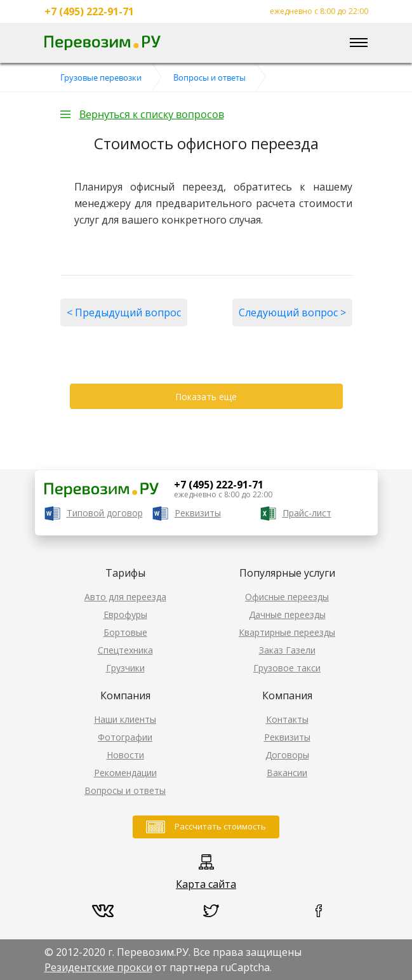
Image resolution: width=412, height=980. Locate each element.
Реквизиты (198, 513)
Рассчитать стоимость (220, 826)
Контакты (287, 719)
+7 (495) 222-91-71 (89, 11)
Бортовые (125, 632)
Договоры (287, 755)
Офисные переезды (287, 597)
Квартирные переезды (287, 632)
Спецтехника (125, 650)
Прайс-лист (307, 513)
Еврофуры (125, 614)
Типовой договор (105, 513)
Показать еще (206, 397)
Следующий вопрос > (292, 312)
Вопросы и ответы (125, 790)
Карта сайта (206, 884)
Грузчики (125, 668)
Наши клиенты (125, 719)
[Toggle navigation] (359, 43)
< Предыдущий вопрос (124, 312)
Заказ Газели (287, 650)
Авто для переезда (125, 597)
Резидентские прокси (98, 967)
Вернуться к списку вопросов (152, 114)
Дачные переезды (287, 614)
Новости (125, 755)
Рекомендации (125, 773)
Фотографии (125, 737)
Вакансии (287, 773)
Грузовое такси (287, 668)
